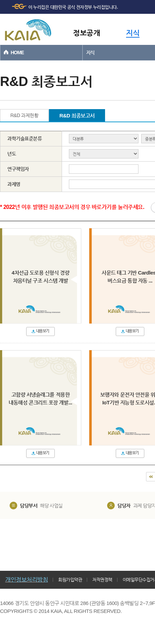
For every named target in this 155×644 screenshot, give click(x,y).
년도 (12, 154)
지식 (133, 33)
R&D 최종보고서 (77, 116)
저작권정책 (102, 580)
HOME (17, 52)
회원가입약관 (70, 580)
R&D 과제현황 (24, 115)
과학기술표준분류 (24, 138)
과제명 (14, 184)
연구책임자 (18, 169)
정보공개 (86, 33)
